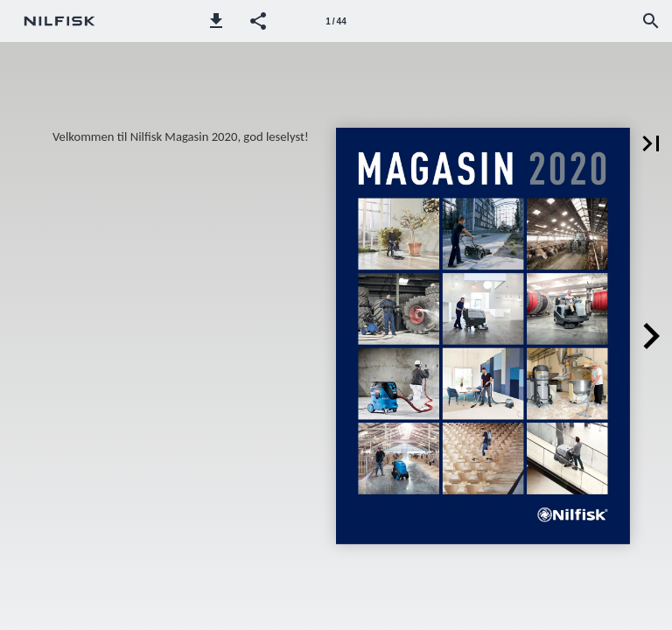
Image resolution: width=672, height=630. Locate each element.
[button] (216, 21)
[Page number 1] (336, 21)
